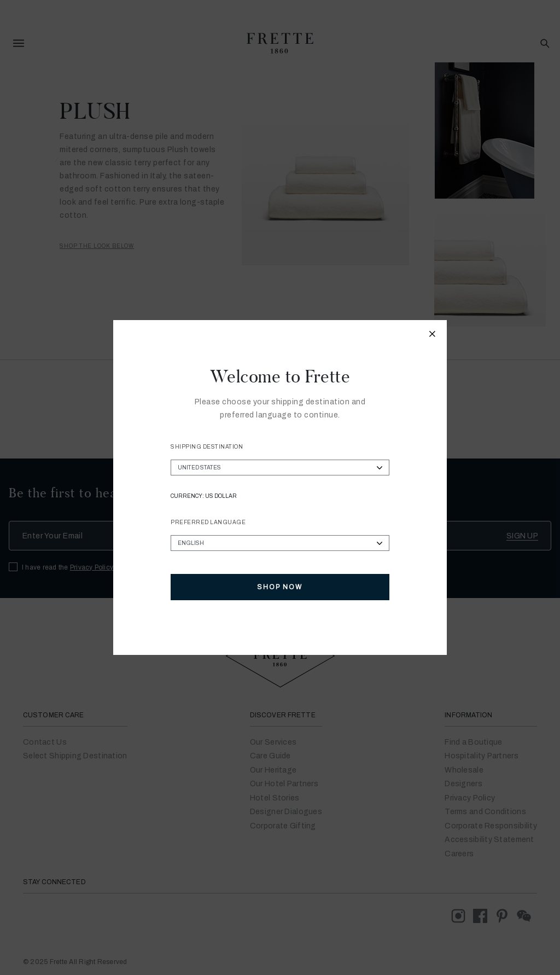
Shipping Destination (207, 447)
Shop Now (280, 587)
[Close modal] (433, 335)
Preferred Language (208, 522)
